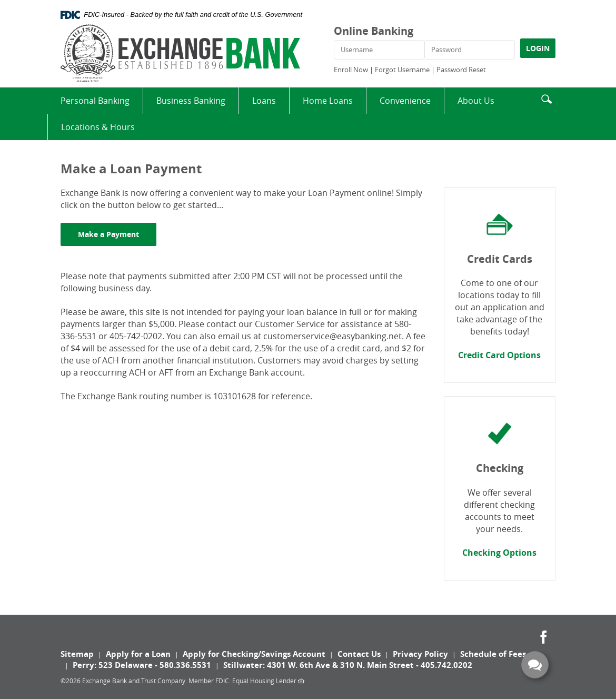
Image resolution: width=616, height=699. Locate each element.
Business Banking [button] (191, 101)
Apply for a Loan (138, 654)
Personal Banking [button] (95, 101)
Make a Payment (117, 234)
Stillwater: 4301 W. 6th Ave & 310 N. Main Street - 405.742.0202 (348, 665)
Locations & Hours (98, 127)
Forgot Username (402, 70)
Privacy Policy (420, 654)
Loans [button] (264, 101)
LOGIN (538, 48)
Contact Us (359, 654)
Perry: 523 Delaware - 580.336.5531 (142, 665)
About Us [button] (476, 101)
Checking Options (499, 553)
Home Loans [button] (328, 101)
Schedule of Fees (493, 654)
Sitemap (77, 654)
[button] (547, 98)
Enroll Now (351, 70)
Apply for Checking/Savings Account (254, 654)
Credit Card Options (499, 355)
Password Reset (461, 70)
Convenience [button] (405, 101)
